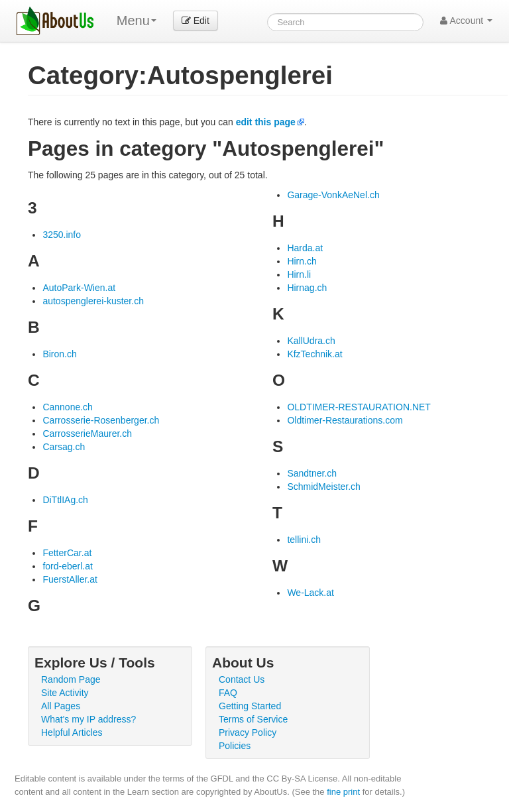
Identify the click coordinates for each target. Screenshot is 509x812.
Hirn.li (299, 274)
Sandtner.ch (312, 473)
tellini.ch (304, 540)
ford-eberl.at (67, 566)
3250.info (62, 235)
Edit (196, 21)
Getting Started (250, 706)
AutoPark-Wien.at (79, 288)
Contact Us (242, 679)
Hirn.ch (302, 261)
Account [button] (466, 21)
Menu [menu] (137, 21)
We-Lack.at (311, 593)
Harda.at (305, 248)
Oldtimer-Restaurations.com (345, 420)
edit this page (266, 122)
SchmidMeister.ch (323, 487)
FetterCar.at (67, 553)
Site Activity (65, 693)
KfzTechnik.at (314, 354)
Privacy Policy (248, 732)
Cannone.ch (68, 407)
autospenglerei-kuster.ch (93, 301)
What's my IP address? (88, 719)
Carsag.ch (64, 447)
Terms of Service (253, 719)
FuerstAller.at (70, 579)
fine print (343, 792)
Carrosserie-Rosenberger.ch (101, 420)
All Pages (61, 706)
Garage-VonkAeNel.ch (333, 195)
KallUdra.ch (311, 341)
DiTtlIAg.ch (65, 500)
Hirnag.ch (307, 288)
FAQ (228, 693)
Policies (235, 746)
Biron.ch (59, 354)
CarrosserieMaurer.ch (87, 434)
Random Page (71, 679)
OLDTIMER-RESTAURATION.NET (359, 407)
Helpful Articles (72, 732)
